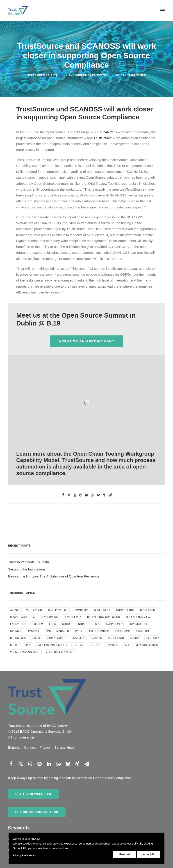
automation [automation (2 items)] (34, 610)
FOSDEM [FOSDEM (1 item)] (38, 624)
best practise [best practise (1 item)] (58, 610)
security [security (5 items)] (153, 638)
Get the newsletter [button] (33, 794)
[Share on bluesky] (98, 495)
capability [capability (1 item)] (81, 610)
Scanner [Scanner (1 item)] (78, 638)
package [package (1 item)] (34, 631)
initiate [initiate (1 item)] (82, 624)
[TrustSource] (18, 11)
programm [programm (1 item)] (123, 631)
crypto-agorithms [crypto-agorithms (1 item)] (23, 617)
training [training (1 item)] (112, 645)
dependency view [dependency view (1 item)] (138, 617)
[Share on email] (110, 495)
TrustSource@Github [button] (37, 812)
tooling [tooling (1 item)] (95, 645)
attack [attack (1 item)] (15, 610)
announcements (82, 75)
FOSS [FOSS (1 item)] (52, 624)
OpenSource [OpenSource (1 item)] (139, 624)
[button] (163, 11)
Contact (30, 747)
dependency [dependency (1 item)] (73, 617)
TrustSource (103, 138)
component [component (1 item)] (102, 610)
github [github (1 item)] (67, 624)
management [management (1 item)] (115, 624)
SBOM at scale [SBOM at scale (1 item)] (56, 638)
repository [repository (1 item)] (18, 638)
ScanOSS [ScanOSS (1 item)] (96, 638)
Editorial (14, 747)
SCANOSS (108, 132)
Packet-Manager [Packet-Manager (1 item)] (57, 631)
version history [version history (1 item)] (147, 645)
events (103, 75)
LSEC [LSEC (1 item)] (97, 624)
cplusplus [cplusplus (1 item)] (147, 610)
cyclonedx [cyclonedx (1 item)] (50, 617)
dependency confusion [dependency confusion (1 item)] (104, 617)
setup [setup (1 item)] (14, 645)
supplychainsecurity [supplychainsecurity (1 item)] (52, 645)
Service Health (65, 747)
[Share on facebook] (63, 495)
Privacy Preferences (24, 855)
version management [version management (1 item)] (25, 652)
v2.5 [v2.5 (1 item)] (127, 645)
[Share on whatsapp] (92, 495)
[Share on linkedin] (86, 495)
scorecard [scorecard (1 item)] (116, 638)
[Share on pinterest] (81, 495)
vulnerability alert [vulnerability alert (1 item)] (60, 652)
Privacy (45, 747)
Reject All (125, 854)
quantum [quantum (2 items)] (143, 631)
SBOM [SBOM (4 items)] (36, 638)
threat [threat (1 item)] (78, 645)
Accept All (149, 854)
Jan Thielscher (133, 75)
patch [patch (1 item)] (79, 631)
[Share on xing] (104, 495)
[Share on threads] (75, 495)
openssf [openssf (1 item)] (16, 631)
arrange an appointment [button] (87, 341)
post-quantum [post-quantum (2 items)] (99, 631)
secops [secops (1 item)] (135, 638)
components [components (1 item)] (125, 610)
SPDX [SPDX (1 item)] (28, 645)
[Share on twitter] (69, 495)
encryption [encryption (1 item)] (18, 624)
